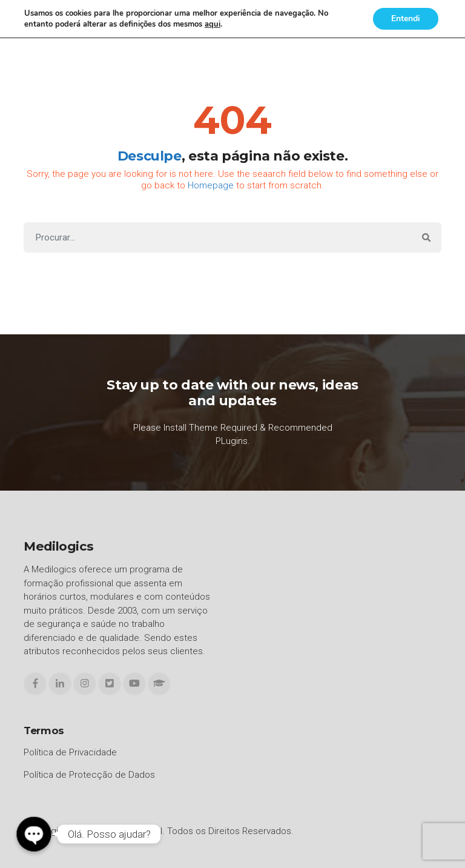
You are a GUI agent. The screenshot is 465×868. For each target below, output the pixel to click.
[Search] (218, 238)
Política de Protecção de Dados (89, 775)
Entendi (406, 18)
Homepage (211, 185)
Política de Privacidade (70, 752)
